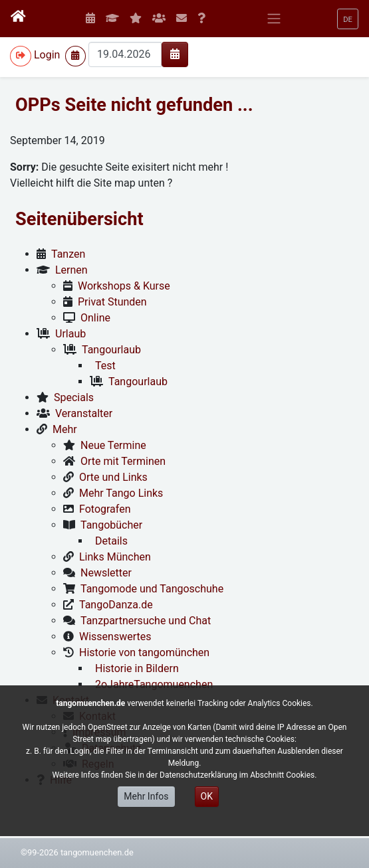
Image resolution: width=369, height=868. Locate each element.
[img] (175, 54)
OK (207, 796)
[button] (348, 19)
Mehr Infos (146, 796)
